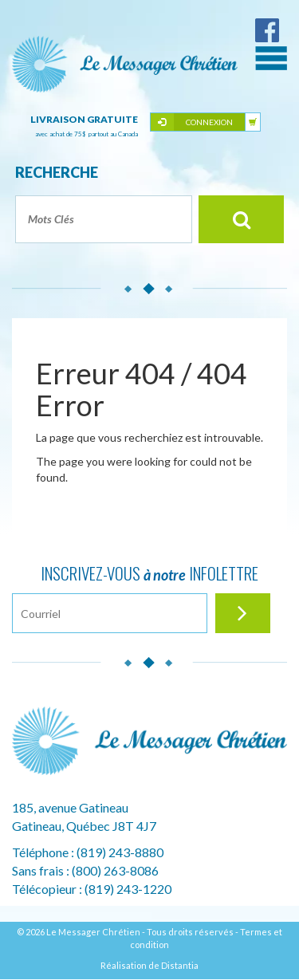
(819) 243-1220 (128, 889)
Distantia (180, 965)
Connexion (209, 122)
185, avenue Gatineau (70, 807)
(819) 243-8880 (120, 852)
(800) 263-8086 (115, 870)
